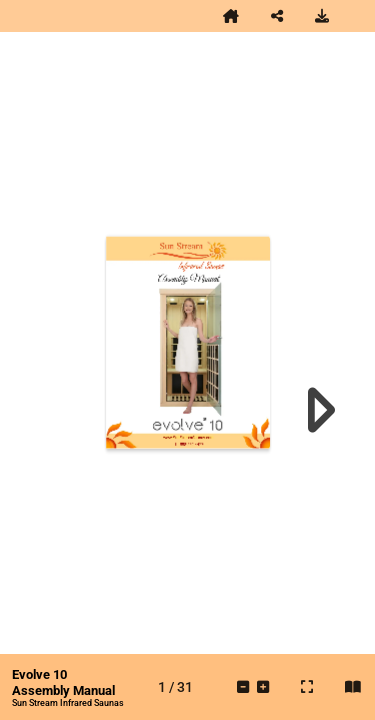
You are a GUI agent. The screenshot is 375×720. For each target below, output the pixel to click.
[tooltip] (231, 16)
